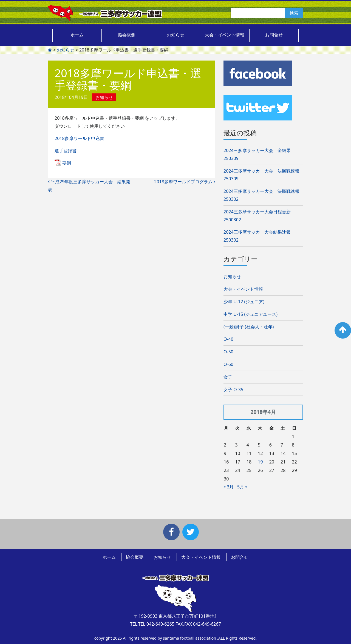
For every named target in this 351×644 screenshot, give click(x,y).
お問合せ (274, 35)
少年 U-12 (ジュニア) (244, 302)
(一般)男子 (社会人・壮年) (249, 327)
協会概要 (126, 35)
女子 (228, 377)
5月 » (242, 487)
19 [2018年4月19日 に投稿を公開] (260, 462)
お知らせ (175, 35)
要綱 (67, 163)
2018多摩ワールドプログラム (185, 182)
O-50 (228, 352)
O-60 (228, 364)
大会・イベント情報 (225, 35)
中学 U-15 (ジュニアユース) (250, 314)
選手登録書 (66, 151)
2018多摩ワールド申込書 (79, 138)
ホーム (77, 35)
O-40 (228, 339)
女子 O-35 (233, 390)
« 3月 (229, 487)
